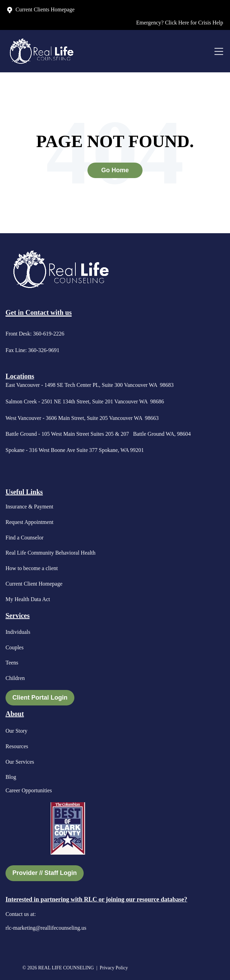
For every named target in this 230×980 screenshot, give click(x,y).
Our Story (17, 731)
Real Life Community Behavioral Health (50, 553)
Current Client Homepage (34, 584)
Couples (14, 647)
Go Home (115, 170)
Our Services (20, 762)
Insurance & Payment (29, 507)
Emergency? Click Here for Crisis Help (180, 23)
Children (15, 678)
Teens (12, 663)
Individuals (18, 632)
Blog (11, 777)
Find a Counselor (24, 538)
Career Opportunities (29, 790)
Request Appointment (29, 522)
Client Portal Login (40, 698)
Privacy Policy (114, 968)
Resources (17, 746)
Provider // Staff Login (45, 873)
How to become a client (32, 568)
